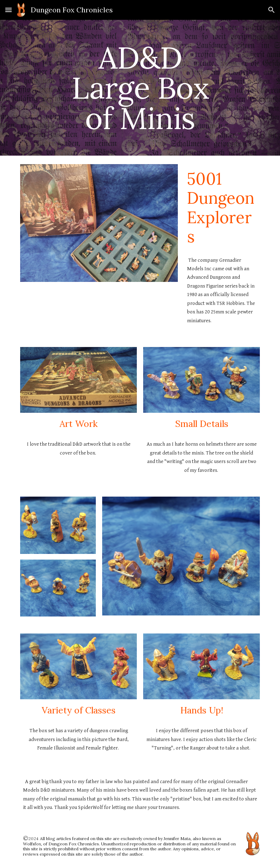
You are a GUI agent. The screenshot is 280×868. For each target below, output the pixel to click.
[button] (8, 10)
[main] (140, 88)
